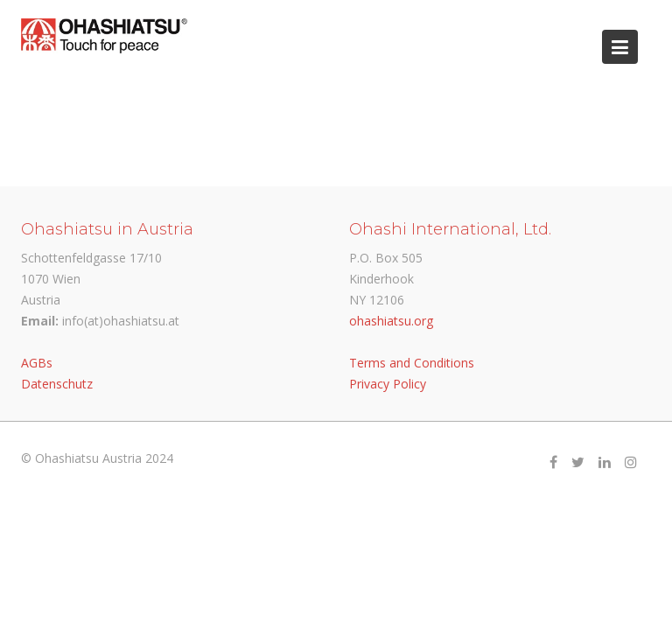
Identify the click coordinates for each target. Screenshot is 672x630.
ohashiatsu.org (391, 321)
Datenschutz (57, 384)
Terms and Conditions (412, 363)
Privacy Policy (388, 384)
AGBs (37, 363)
